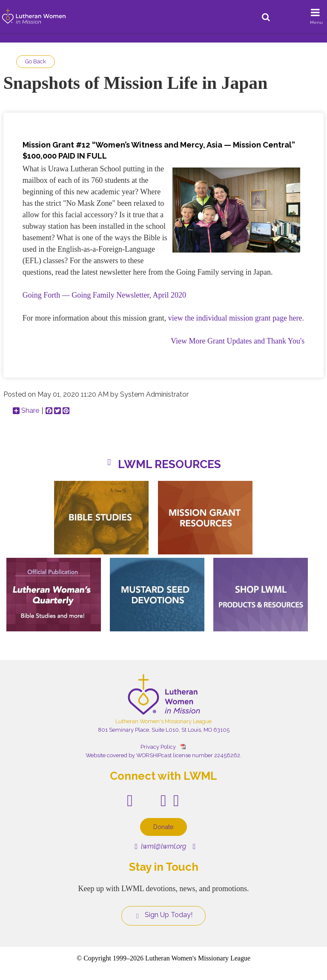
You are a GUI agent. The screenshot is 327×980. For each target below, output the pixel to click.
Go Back (36, 61)
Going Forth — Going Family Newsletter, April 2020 (104, 295)
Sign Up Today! (163, 915)
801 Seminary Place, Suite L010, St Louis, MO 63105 (164, 730)
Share (26, 411)
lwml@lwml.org (160, 846)
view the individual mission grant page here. (236, 318)
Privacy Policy (158, 747)
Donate (163, 827)
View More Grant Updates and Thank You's (238, 341)
